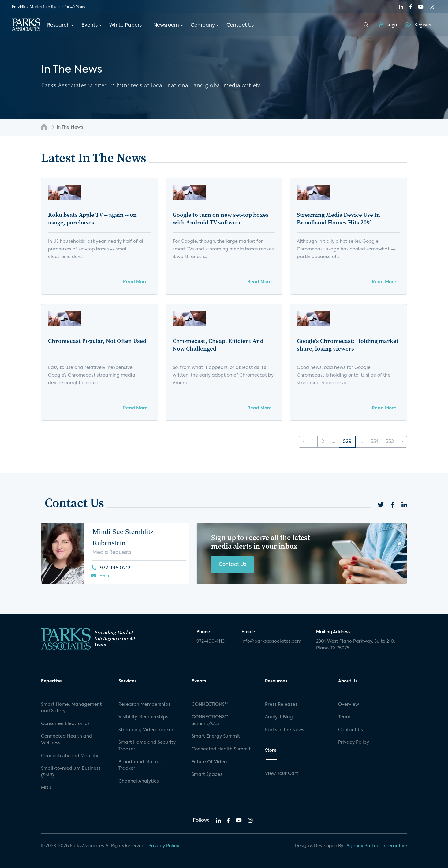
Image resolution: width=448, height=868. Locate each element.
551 (374, 442)
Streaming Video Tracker (146, 730)
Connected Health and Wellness (67, 740)
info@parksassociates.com (271, 641)
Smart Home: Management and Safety (71, 708)
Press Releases (281, 705)
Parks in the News (285, 730)
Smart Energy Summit (216, 736)
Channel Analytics (139, 781)
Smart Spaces (207, 775)
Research (58, 25)
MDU (46, 788)
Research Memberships (144, 705)
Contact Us (240, 25)
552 (390, 442)
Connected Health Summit (221, 749)
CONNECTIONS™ (210, 705)
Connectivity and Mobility (70, 756)
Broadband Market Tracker (140, 765)
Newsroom (166, 25)
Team (344, 717)
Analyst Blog (279, 717)
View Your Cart (282, 774)
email (105, 576)
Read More (135, 282)
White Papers (125, 25)
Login (389, 24)
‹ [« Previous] (303, 442)
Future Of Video (209, 762)
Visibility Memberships (143, 717)
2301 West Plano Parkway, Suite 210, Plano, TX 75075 (355, 645)
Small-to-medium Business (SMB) (71, 772)
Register (418, 24)
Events (90, 25)
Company (203, 25)
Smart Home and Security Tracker (147, 746)
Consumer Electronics (65, 724)
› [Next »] (402, 442)
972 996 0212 (115, 568)
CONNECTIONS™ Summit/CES (210, 720)
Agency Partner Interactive (377, 846)
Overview (349, 705)
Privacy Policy (354, 742)
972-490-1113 (211, 641)
